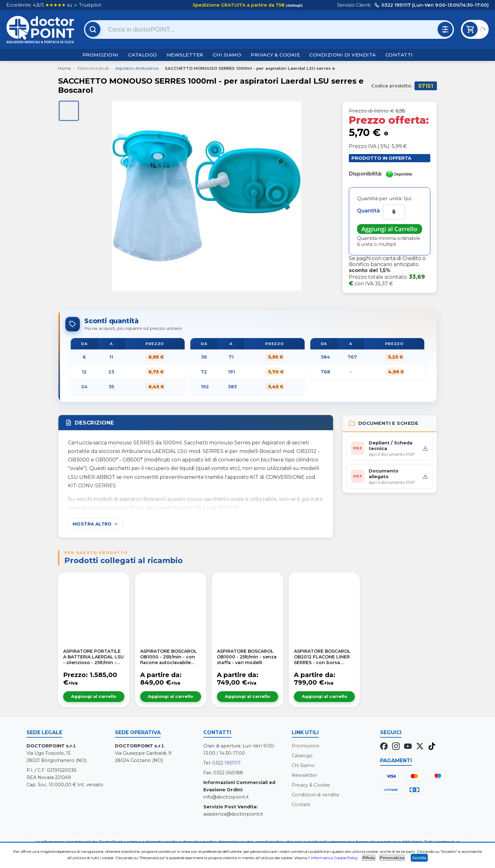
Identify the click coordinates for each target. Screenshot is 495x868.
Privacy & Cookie (275, 55)
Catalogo (143, 55)
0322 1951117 (226, 763)
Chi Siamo (227, 55)
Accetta (419, 858)
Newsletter (185, 55)
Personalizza (392, 858)
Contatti (399, 55)
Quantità (368, 211)
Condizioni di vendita (343, 55)
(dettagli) (294, 5)
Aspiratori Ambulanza (137, 68)
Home (65, 68)
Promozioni (101, 55)
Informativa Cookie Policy (334, 858)
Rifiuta (369, 858)
